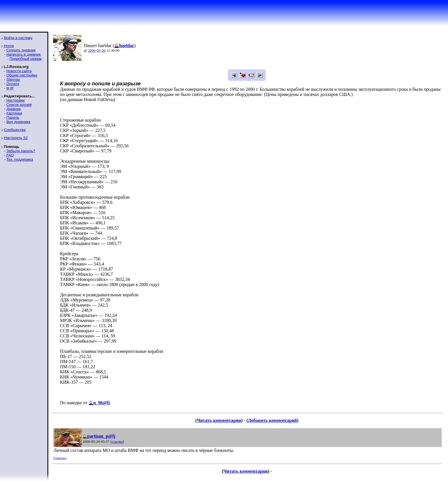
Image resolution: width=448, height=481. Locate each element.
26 (104, 50)
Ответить (60, 458)
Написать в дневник (23, 54)
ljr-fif (10, 88)
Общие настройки (22, 75)
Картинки (14, 113)
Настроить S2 (16, 138)
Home (9, 46)
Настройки (15, 100)
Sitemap (13, 80)
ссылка (117, 441)
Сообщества (15, 130)
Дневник (13, 109)
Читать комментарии (219, 420)
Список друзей (19, 105)
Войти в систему (18, 38)
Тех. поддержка (20, 159)
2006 (92, 50)
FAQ (10, 155)
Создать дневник (21, 50)
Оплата (13, 84)
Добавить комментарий (272, 420)
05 (99, 50)
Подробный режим (25, 59)
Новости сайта (19, 71)
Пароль (13, 117)
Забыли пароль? (21, 151)
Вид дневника (18, 122)
